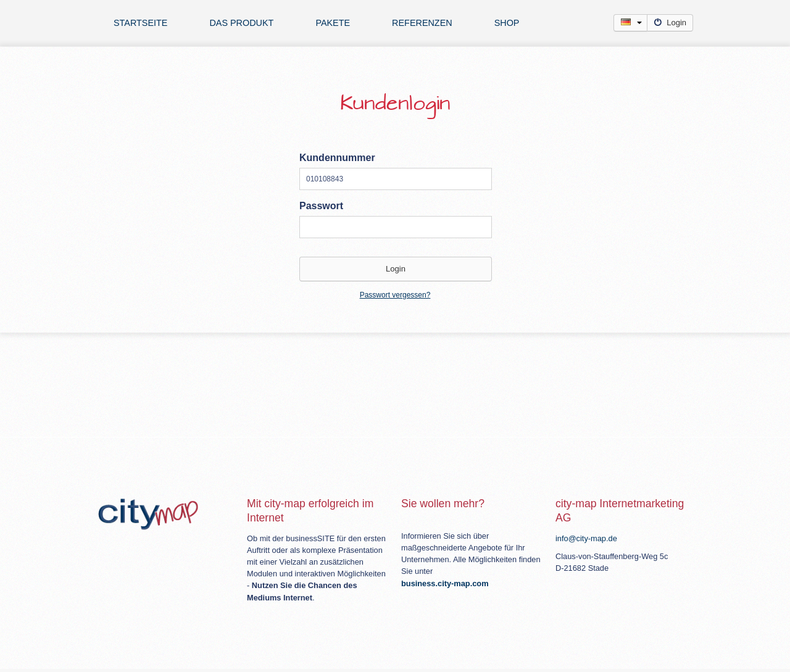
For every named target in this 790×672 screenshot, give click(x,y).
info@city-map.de (586, 538)
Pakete (333, 23)
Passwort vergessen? (395, 295)
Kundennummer (337, 158)
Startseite (140, 23)
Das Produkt (241, 23)
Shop (507, 23)
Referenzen (422, 23)
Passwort (321, 206)
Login (670, 23)
